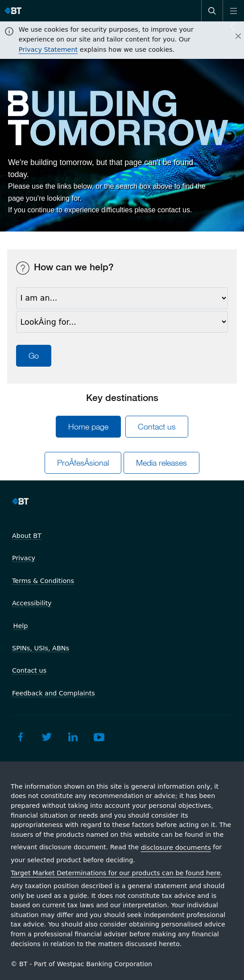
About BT (27, 536)
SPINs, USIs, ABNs (41, 648)
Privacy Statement (48, 50)
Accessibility (32, 603)
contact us (174, 210)
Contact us (157, 427)
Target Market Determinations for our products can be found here (116, 873)
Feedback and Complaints (54, 693)
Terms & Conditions (43, 581)
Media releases (161, 463)
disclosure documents (176, 848)
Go (34, 356)
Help (21, 626)
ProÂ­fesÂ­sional (83, 463)
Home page (88, 427)
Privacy (24, 558)
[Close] (233, 37)
